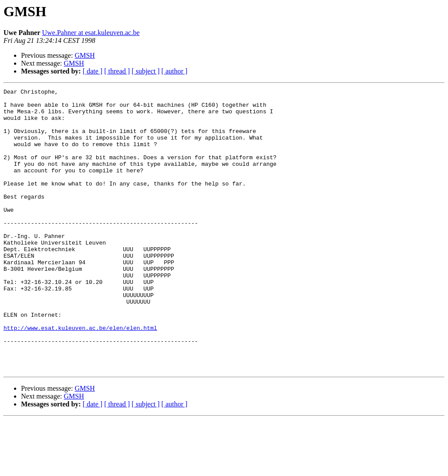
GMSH (85, 55)
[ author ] (175, 71)
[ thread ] (117, 71)
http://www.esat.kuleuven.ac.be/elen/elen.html (80, 376)
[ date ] (93, 71)
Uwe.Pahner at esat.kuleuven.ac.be (91, 33)
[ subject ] (146, 71)
